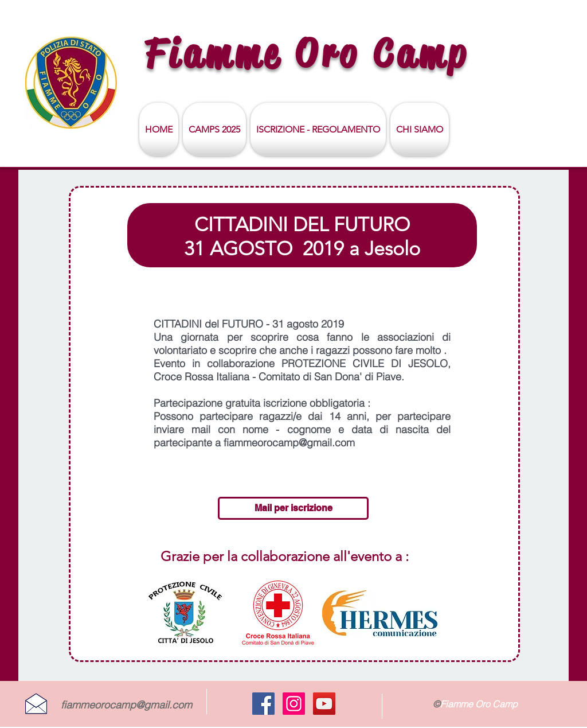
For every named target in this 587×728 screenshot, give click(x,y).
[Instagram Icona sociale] (294, 704)
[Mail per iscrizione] (293, 508)
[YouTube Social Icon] (324, 704)
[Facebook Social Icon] (263, 704)
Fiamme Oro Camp (307, 53)
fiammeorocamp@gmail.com (126, 705)
